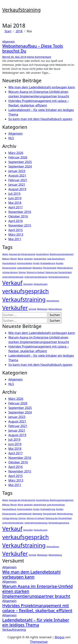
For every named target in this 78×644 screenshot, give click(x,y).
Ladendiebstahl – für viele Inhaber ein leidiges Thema (36, 622)
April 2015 (16, 230)
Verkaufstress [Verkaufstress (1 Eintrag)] (53, 301)
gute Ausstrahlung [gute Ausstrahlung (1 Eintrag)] (56, 259)
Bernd (6, 57)
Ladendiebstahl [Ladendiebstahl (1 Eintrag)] (24, 268)
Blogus (60, 637)
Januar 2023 (17, 171)
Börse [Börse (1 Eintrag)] (20, 259)
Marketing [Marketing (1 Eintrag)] (37, 268)
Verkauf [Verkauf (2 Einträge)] (12, 283)
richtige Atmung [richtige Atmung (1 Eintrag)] (10, 272)
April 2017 (16, 207)
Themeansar (39, 642)
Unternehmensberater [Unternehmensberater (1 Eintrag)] (13, 277)
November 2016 (20, 212)
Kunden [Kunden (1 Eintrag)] (60, 263)
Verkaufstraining (21, 10)
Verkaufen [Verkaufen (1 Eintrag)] (28, 284)
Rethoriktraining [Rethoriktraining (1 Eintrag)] (65, 268)
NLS (11, 138)
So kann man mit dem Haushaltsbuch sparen (40, 119)
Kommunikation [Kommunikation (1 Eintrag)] (25, 263)
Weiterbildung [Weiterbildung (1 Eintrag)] (55, 309)
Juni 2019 (15, 198)
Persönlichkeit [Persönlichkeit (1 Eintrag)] (50, 268)
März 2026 (16, 153)
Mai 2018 (15, 203)
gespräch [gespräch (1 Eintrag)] (28, 259)
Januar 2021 (17, 185)
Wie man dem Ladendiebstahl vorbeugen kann (42, 87)
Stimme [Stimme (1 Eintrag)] (22, 272)
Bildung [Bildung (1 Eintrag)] (6, 259)
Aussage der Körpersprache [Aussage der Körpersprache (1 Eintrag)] (22, 254)
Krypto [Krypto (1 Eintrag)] (36, 263)
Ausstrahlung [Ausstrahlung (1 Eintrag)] (43, 254)
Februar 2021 (18, 180)
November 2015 (20, 225)
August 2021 (17, 176)
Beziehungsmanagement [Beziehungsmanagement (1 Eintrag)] (62, 254)
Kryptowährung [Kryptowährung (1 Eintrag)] (48, 263)
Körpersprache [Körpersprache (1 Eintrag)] (9, 268)
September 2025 (20, 162)
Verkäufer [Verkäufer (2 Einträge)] (15, 308)
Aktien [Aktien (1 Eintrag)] (5, 254)
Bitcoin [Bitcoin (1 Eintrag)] (14, 259)
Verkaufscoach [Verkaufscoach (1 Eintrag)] (41, 284)
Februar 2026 (18, 157)
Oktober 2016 (18, 216)
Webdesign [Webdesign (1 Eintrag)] (42, 309)
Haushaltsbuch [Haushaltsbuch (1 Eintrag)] (9, 263)
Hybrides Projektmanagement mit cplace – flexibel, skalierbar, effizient (37, 608)
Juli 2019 (14, 194)
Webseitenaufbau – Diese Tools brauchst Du (33, 48)
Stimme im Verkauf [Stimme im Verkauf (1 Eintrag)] (36, 272)
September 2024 (20, 166)
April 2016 (16, 221)
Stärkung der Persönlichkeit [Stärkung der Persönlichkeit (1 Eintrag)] (59, 272)
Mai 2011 (15, 239)
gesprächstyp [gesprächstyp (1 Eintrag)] (40, 259)
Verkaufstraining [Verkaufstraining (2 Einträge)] (24, 299)
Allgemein (9, 42)
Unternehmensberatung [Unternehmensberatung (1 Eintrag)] (36, 277)
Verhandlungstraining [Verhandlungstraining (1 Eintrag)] (59, 277)
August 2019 (17, 189)
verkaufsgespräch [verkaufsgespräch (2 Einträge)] (26, 291)
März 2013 (16, 235)
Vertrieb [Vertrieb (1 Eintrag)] (32, 309)
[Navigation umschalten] (5, 5)
